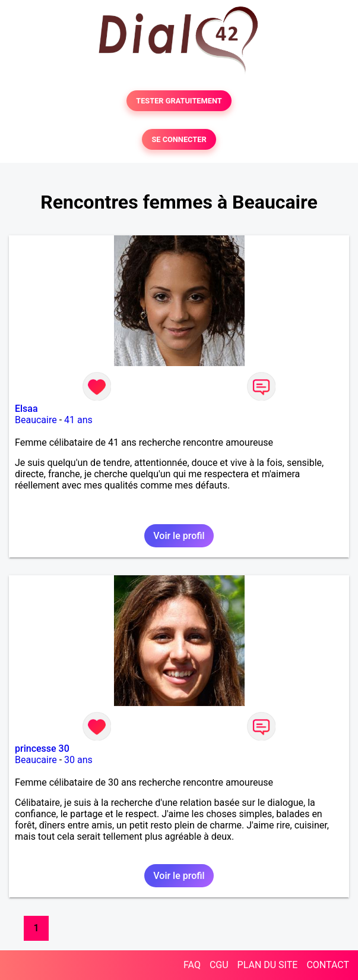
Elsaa (26, 409)
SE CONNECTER (179, 139)
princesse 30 (42, 749)
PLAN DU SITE (268, 965)
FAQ (192, 965)
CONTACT (328, 965)
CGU (219, 965)
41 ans (78, 420)
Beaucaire (36, 420)
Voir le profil (179, 536)
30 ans (78, 760)
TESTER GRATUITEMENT (179, 101)
